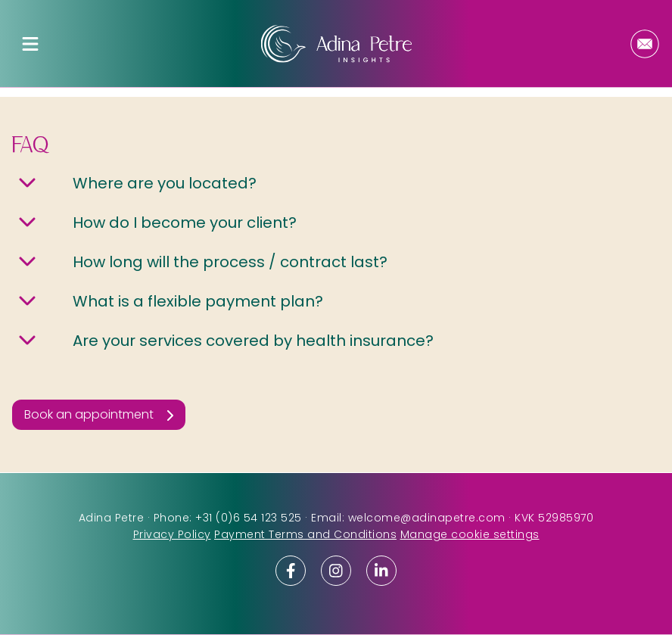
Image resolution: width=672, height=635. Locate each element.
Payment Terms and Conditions (305, 534)
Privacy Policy (172, 534)
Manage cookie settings (470, 534)
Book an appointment (89, 414)
